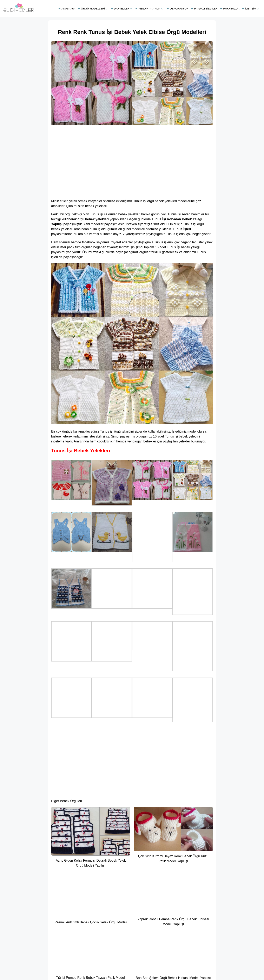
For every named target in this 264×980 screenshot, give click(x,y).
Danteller (122, 9)
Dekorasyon (179, 9)
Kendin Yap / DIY (150, 9)
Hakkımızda (231, 9)
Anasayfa (68, 9)
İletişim (250, 9)
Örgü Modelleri (93, 9)
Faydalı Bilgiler (206, 9)
